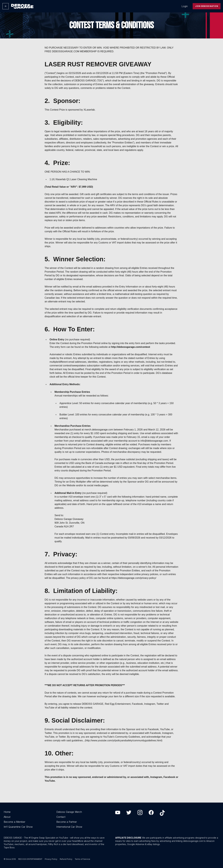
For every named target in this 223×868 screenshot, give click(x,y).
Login (185, 6)
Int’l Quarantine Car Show (18, 827)
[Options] (6, 6)
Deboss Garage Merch (69, 812)
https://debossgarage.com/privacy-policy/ (134, 578)
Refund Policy (66, 859)
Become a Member (14, 822)
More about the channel (90, 841)
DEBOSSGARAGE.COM (66, 51)
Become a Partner (67, 822)
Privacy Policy (51, 859)
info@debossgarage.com (154, 441)
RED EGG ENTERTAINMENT (30, 859)
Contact (61, 817)
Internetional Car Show (69, 827)
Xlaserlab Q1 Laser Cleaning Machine (76, 179)
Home (7, 812)
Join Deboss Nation (207, 6)
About (7, 817)
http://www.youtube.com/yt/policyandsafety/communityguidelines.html (124, 740)
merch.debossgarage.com (99, 430)
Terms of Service (82, 859)
